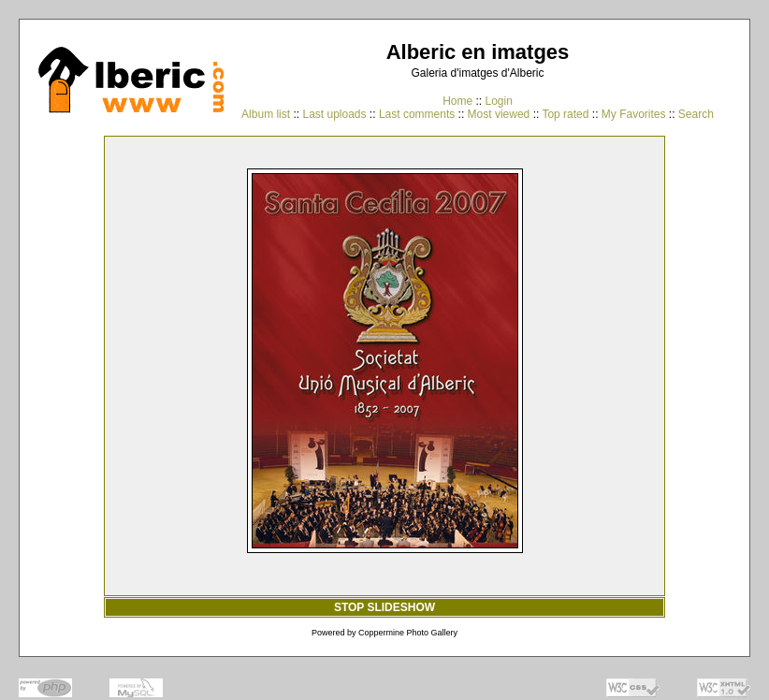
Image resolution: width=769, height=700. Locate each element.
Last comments (417, 114)
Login (498, 101)
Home (457, 101)
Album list (266, 114)
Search (696, 114)
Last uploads (334, 114)
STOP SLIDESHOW (384, 607)
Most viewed (499, 114)
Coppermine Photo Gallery (408, 633)
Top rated (565, 114)
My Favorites (634, 114)
